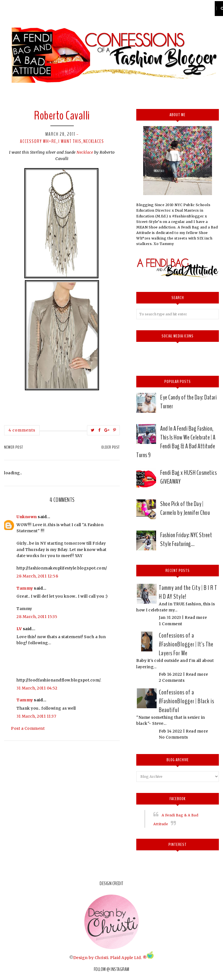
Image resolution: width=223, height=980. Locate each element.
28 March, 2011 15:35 (37, 617)
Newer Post (14, 447)
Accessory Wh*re (38, 141)
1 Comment (171, 624)
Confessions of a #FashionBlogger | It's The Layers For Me (186, 644)
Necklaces (94, 141)
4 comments (22, 430)
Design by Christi (91, 957)
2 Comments (172, 680)
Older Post (111, 447)
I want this (70, 141)
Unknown (27, 517)
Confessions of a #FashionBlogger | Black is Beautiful (187, 701)
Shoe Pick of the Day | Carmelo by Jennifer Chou (185, 508)
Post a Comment (28, 728)
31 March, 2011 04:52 (37, 688)
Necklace (85, 152)
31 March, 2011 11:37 (36, 716)
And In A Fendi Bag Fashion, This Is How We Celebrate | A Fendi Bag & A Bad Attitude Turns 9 (176, 442)
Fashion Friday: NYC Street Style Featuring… (186, 539)
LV (19, 629)
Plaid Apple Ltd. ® (128, 957)
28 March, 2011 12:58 (37, 576)
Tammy (25, 588)
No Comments (173, 737)
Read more (196, 617)
